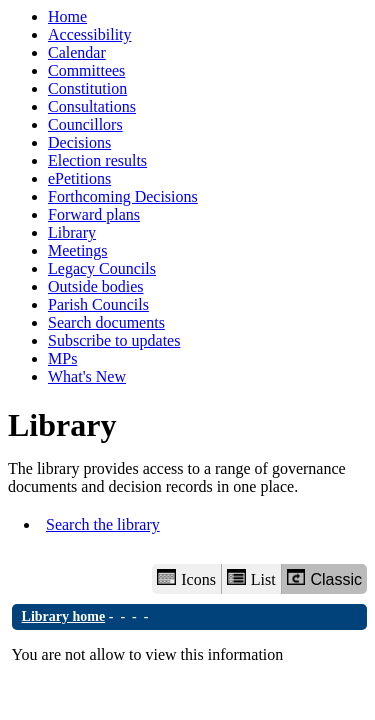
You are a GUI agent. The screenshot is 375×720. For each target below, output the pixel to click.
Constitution (87, 88)
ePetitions (79, 178)
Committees (86, 70)
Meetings (78, 250)
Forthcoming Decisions (123, 196)
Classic (324, 578)
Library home (64, 616)
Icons (186, 578)
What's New (87, 376)
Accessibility (90, 34)
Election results (97, 160)
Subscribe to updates (114, 340)
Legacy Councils (102, 268)
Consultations (92, 106)
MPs (62, 358)
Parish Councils (98, 304)
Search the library (103, 524)
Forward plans (94, 214)
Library (72, 232)
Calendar (77, 52)
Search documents (106, 322)
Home (67, 16)
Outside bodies (96, 286)
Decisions (79, 142)
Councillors (85, 124)
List (251, 578)
